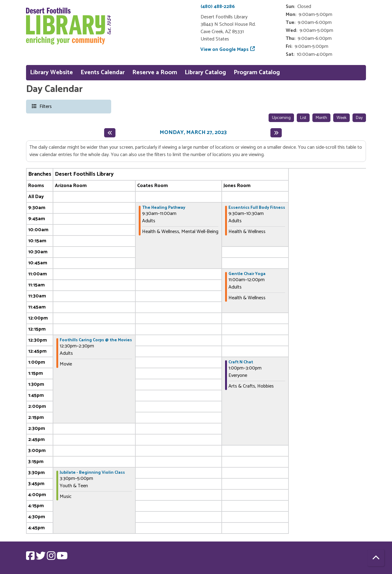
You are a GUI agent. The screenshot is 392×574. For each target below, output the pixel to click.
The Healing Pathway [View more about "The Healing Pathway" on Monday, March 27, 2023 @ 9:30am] (164, 208)
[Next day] (276, 133)
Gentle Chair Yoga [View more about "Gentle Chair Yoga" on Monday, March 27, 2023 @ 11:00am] (247, 274)
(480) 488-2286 (218, 7)
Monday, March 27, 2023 (193, 133)
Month (321, 118)
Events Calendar (103, 73)
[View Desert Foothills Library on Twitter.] (41, 558)
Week (341, 118)
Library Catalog (205, 73)
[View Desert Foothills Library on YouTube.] (62, 558)
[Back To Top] (376, 558)
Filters (45, 106)
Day (359, 118)
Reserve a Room (155, 73)
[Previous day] (110, 133)
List (303, 118)
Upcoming (281, 118)
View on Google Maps (225, 50)
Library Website (51, 73)
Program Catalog (257, 73)
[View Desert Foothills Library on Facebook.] (31, 558)
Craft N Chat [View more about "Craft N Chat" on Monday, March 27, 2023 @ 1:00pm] (241, 362)
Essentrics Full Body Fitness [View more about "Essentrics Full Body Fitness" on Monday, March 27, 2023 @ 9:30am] (257, 208)
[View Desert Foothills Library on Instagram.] (52, 558)
